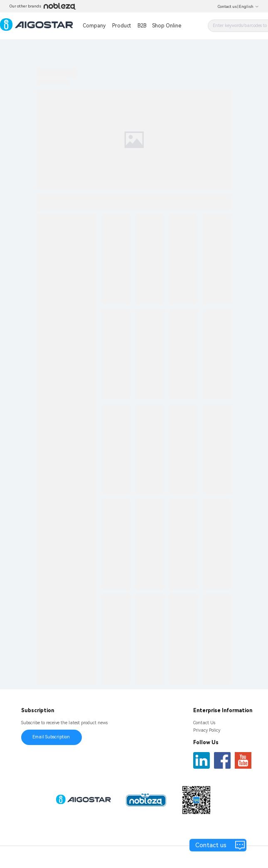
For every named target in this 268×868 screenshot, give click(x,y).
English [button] (249, 7)
